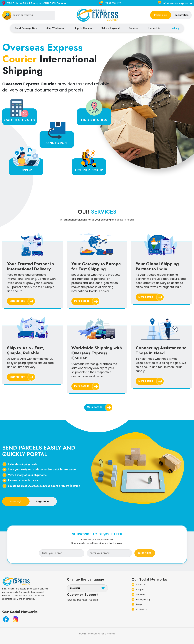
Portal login (161, 15)
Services (134, 28)
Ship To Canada (83, 28)
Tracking (174, 28)
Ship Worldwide (56, 28)
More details (21, 301)
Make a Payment (110, 28)
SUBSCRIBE (145, 553)
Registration (182, 15)
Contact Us (154, 28)
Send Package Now (26, 28)
